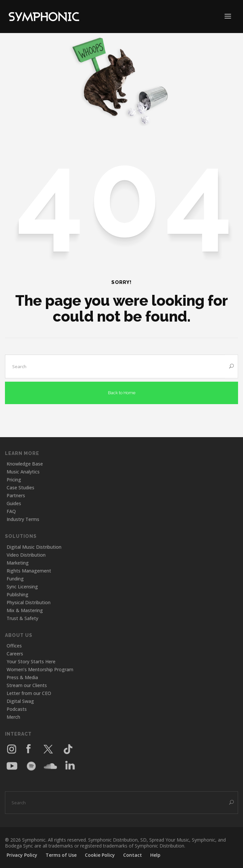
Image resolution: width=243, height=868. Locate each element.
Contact (133, 855)
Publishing (17, 594)
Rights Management (29, 571)
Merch (13, 717)
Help (155, 855)
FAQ (11, 511)
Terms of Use (61, 855)
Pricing (14, 480)
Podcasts (17, 709)
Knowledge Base (25, 464)
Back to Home (122, 393)
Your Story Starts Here (31, 661)
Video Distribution (26, 555)
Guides (14, 503)
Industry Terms (23, 519)
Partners (16, 495)
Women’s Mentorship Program (40, 669)
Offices (14, 646)
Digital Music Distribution (34, 547)
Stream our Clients (27, 685)
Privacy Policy (22, 855)
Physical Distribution (29, 602)
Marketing (18, 563)
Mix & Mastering (25, 610)
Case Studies (20, 487)
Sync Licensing (22, 587)
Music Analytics (23, 472)
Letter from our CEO (29, 693)
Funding (15, 579)
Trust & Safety (22, 618)
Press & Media (22, 677)
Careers (15, 654)
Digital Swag (20, 701)
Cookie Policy (100, 855)
